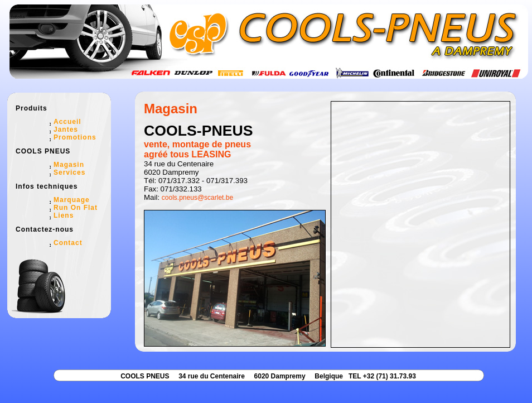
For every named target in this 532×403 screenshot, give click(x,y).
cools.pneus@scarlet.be (197, 198)
